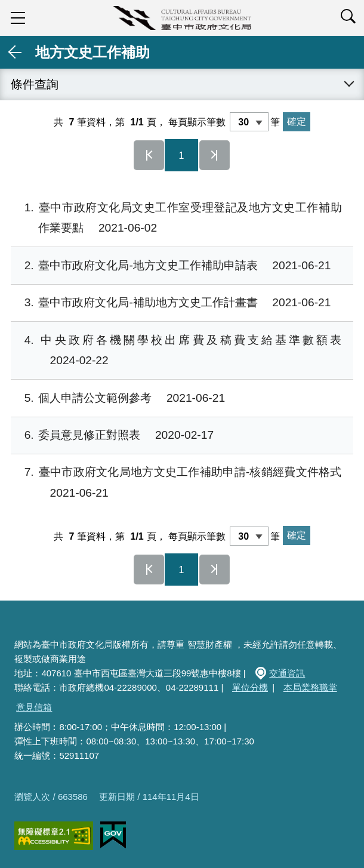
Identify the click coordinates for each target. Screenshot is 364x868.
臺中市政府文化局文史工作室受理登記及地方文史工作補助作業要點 (176, 218)
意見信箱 (34, 707)
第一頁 (149, 155)
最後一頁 (215, 155)
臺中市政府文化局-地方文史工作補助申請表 (171, 266)
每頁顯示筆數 (197, 122)
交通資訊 (287, 673)
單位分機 (250, 687)
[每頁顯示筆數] (249, 122)
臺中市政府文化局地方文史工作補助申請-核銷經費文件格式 (176, 483)
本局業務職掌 (310, 687)
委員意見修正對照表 (112, 435)
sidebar (18, 18)
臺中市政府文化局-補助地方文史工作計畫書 (171, 303)
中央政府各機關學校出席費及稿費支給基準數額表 (176, 351)
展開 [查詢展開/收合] (348, 84)
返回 (16, 52)
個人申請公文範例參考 (118, 398)
